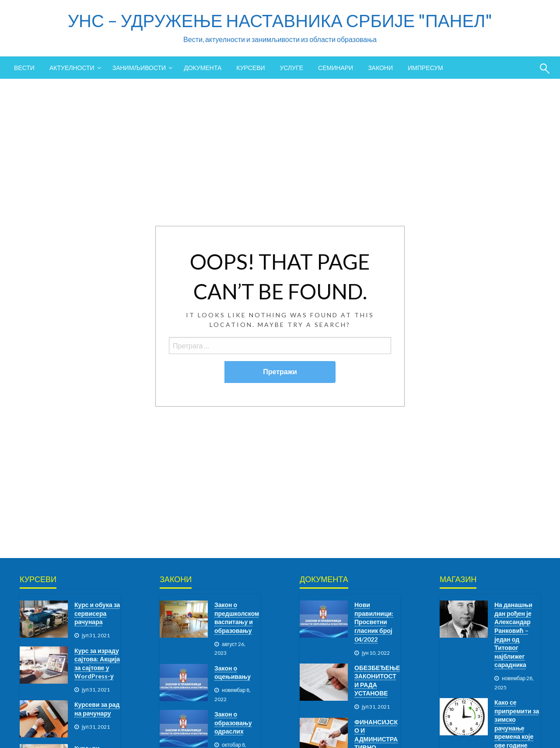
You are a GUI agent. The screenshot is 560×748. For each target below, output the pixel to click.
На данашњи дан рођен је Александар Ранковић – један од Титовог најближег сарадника (513, 635)
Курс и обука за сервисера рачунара (97, 613)
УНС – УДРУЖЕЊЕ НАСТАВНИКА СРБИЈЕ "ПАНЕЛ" (280, 21)
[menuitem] (24, 68)
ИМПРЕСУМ (425, 68)
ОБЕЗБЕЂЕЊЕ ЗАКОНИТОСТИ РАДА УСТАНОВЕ (377, 681)
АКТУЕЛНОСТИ (72, 68)
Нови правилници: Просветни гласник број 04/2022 (374, 622)
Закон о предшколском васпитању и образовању (237, 618)
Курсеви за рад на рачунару (97, 709)
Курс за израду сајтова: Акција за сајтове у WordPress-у (97, 664)
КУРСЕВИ (250, 68)
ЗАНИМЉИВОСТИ (139, 68)
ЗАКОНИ (380, 68)
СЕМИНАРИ (336, 68)
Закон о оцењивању (233, 672)
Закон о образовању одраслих (233, 723)
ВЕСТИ (24, 68)
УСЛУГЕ (292, 68)
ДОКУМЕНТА (203, 68)
